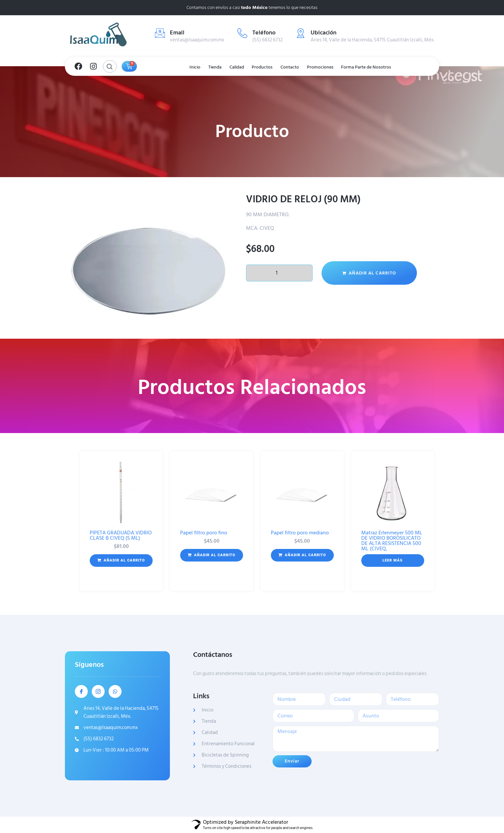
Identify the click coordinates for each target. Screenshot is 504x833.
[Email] (160, 33)
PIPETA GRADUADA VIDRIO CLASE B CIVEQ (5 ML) (121, 535)
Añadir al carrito (372, 273)
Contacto (294, 67)
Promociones (328, 67)
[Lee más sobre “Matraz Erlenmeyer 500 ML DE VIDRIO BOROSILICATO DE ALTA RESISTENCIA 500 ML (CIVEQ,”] (393, 561)
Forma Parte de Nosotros (379, 67)
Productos (263, 67)
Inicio (184, 67)
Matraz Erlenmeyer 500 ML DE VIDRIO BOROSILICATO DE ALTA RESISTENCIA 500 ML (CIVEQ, (392, 541)
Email (177, 33)
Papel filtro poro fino (204, 533)
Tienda (208, 67)
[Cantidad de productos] (279, 273)
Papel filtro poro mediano (300, 533)
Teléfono (264, 33)
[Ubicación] (301, 33)
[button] (121, 561)
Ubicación (324, 33)
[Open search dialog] (110, 66)
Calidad (234, 67)
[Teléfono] (242, 33)
